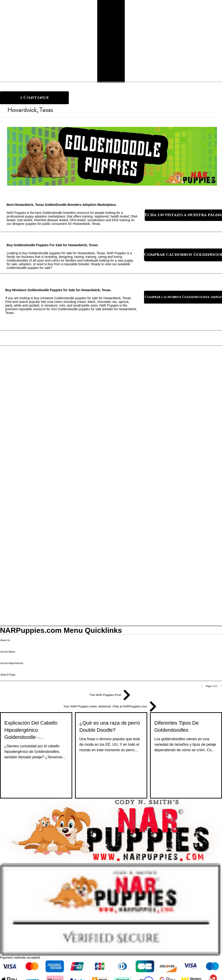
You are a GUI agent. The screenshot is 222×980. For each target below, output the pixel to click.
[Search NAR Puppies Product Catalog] (108, 80)
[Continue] (34, 98)
